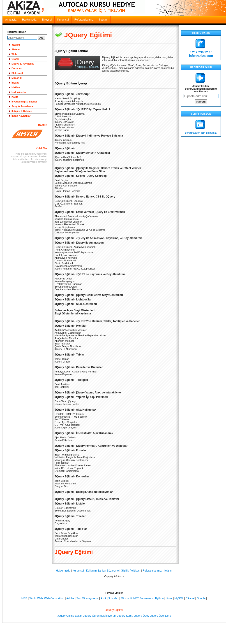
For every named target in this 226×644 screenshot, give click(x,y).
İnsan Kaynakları (21, 116)
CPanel (190, 598)
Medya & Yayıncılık (23, 64)
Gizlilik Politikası (131, 571)
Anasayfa (11, 20)
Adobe (70, 598)
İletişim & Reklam (22, 111)
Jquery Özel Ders (160, 616)
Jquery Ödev (141, 616)
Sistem (16, 49)
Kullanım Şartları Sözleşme (103, 571)
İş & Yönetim (19, 92)
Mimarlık (17, 78)
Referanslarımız (84, 20)
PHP (103, 598)
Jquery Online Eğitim (70, 616)
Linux (169, 598)
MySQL (179, 598)
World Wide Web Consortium (47, 598)
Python (159, 598)
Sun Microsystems (87, 598)
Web (14, 54)
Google (201, 598)
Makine (16, 87)
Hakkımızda (29, 20)
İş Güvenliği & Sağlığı (24, 102)
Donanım (17, 68)
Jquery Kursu (125, 616)
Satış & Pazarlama (22, 106)
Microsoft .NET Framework (137, 598)
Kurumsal (63, 20)
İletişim (103, 20)
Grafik (15, 59)
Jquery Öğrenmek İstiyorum (100, 616)
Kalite (15, 97)
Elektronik (17, 73)
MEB (24, 598)
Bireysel (47, 20)
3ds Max (114, 598)
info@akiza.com (201, 56)
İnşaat (15, 83)
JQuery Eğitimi (88, 35)
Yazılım (16, 45)
